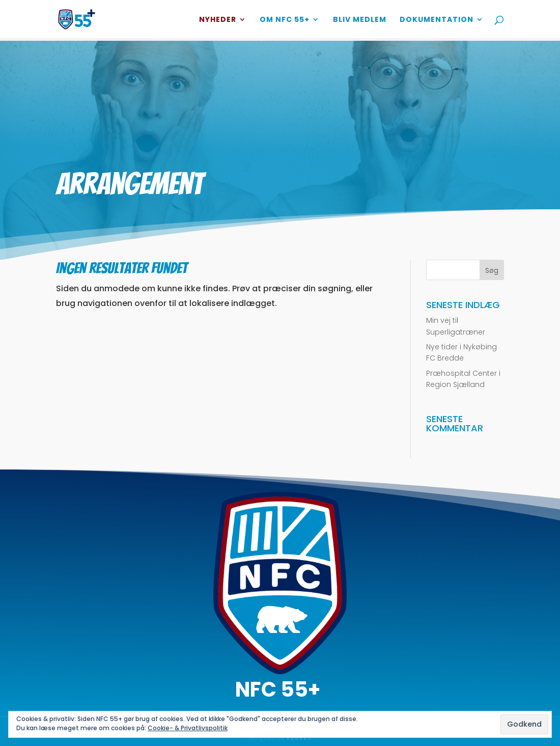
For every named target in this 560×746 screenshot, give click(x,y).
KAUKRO (300, 739)
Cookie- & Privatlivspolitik (188, 728)
